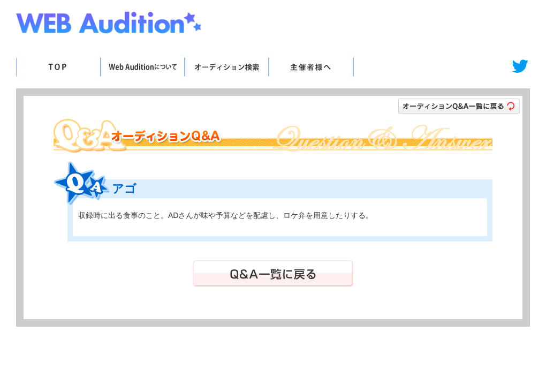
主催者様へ (311, 67)
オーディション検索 (226, 67)
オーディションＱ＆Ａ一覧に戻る (459, 106)
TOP (58, 67)
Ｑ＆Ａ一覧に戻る (273, 274)
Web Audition (110, 25)
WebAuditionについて (142, 67)
